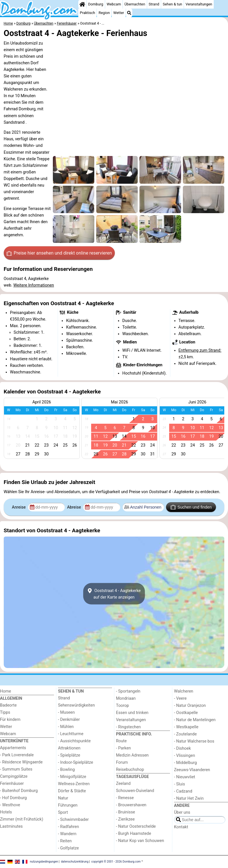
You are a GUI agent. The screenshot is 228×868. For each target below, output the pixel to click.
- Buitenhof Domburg (19, 791)
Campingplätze (14, 776)
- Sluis (179, 784)
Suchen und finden (191, 507)
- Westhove (10, 805)
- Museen (66, 712)
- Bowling (66, 770)
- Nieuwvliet (185, 777)
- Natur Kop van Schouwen (140, 841)
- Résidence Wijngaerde (21, 762)
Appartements (13, 748)
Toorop (122, 706)
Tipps (5, 712)
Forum (122, 762)
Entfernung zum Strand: (200, 350)
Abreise (75, 507)
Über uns (182, 812)
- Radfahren (68, 827)
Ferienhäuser (12, 784)
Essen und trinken (132, 713)
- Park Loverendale (17, 755)
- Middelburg (185, 763)
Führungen (68, 805)
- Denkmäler (69, 720)
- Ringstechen (128, 727)
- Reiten (65, 841)
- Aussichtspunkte (74, 741)
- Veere (180, 698)
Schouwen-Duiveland (135, 791)
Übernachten (135, 4)
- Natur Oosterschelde (136, 826)
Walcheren (184, 691)
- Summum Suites (16, 769)
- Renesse (125, 798)
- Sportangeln (128, 691)
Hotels (6, 812)
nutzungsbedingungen (44, 862)
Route (121, 741)
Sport (63, 812)
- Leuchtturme (71, 734)
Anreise (19, 507)
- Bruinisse (126, 812)
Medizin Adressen (132, 755)
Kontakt (181, 827)
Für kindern (10, 720)
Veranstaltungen (199, 4)
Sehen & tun (172, 4)
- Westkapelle (186, 727)
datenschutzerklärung (75, 862)
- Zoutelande (185, 734)
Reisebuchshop (130, 770)
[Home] (82, 4)
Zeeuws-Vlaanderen (192, 770)
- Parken (123, 748)
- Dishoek (182, 748)
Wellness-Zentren (74, 784)
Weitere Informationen (34, 285)
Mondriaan (126, 698)
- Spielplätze (69, 755)
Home (6, 691)
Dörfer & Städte (72, 791)
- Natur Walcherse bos (194, 741)
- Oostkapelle (186, 713)
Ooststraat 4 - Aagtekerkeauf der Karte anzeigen (114, 594)
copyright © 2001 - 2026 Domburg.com (116, 862)
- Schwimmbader (73, 820)
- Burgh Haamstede (134, 834)
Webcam (114, 4)
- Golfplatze (68, 848)
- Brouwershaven (131, 805)
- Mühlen (66, 727)
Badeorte (8, 705)
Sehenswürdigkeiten (76, 705)
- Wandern (67, 834)
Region (104, 13)
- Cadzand (183, 791)
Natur (63, 798)
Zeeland (123, 784)
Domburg (96, 4)
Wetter (119, 13)
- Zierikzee (125, 819)
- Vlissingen (185, 756)
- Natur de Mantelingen (195, 720)
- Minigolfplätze (72, 777)
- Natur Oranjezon (190, 706)
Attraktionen (69, 748)
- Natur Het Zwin (189, 798)
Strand (154, 4)
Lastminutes (11, 826)
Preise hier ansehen (59, 253)
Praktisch (88, 13)
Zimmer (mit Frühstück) (22, 819)
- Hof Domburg (13, 798)
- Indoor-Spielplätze (76, 762)
